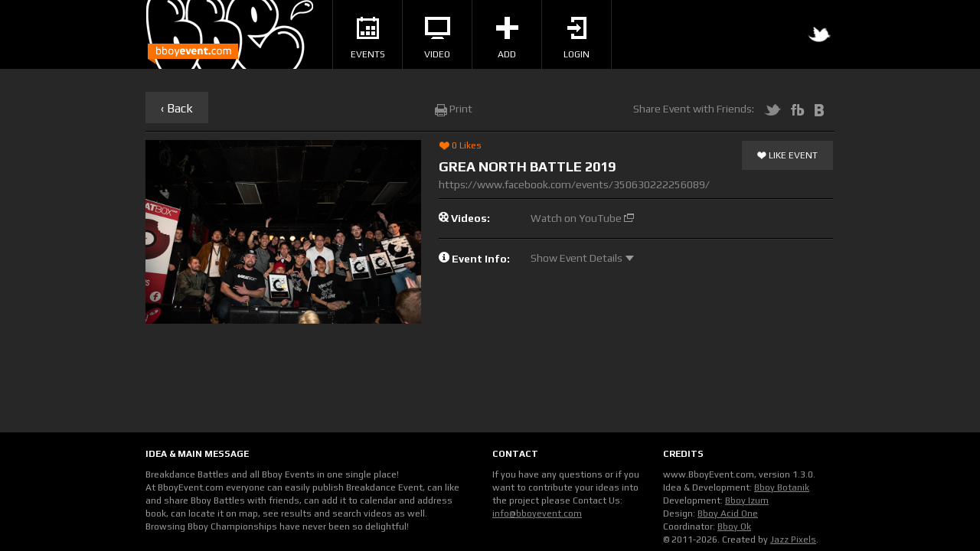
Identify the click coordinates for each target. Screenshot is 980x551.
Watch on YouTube (582, 218)
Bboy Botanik (782, 487)
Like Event (787, 156)
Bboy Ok (734, 527)
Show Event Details (582, 258)
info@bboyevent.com (537, 514)
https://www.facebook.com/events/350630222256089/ (574, 184)
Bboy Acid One (728, 514)
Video (437, 38)
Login (577, 38)
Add (507, 38)
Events (368, 38)
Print (454, 109)
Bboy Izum (747, 500)
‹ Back (177, 108)
